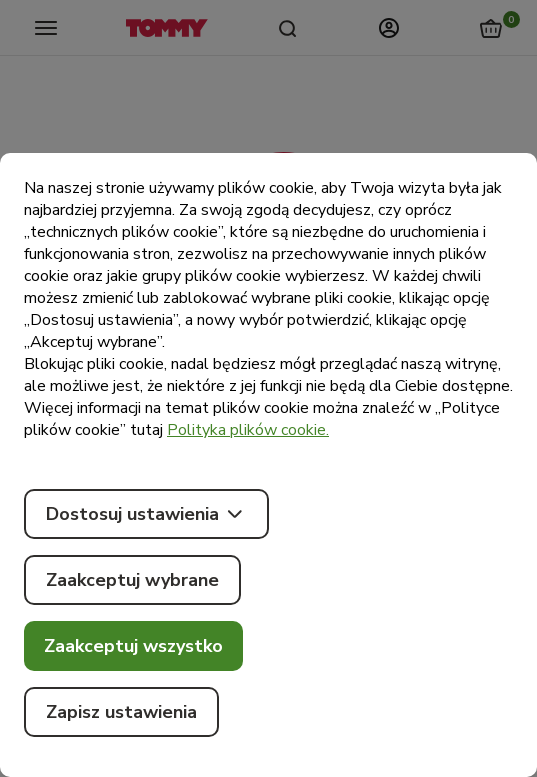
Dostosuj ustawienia (146, 514)
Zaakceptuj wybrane (132, 580)
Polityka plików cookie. (248, 430)
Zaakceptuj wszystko (133, 646)
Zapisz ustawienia (121, 712)
